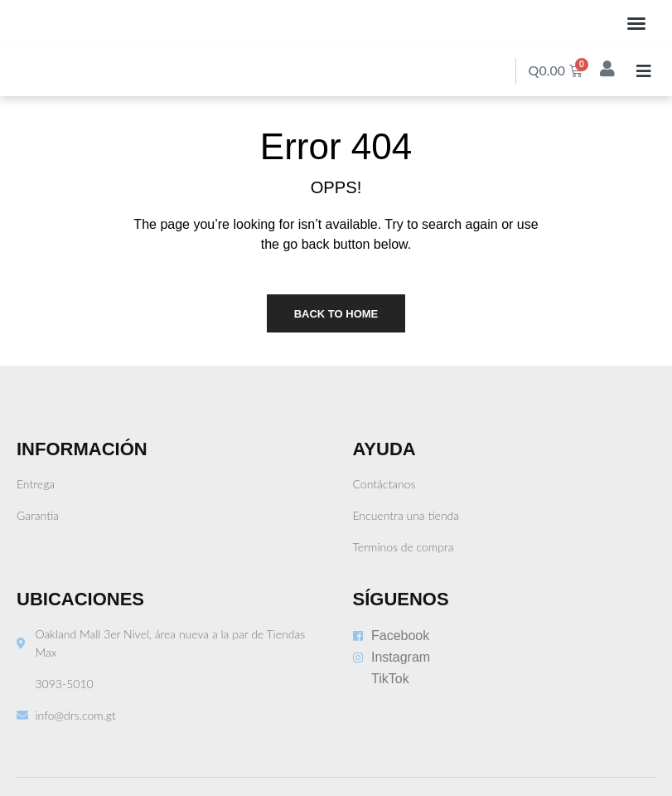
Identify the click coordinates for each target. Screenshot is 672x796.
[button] (636, 23)
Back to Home (336, 314)
